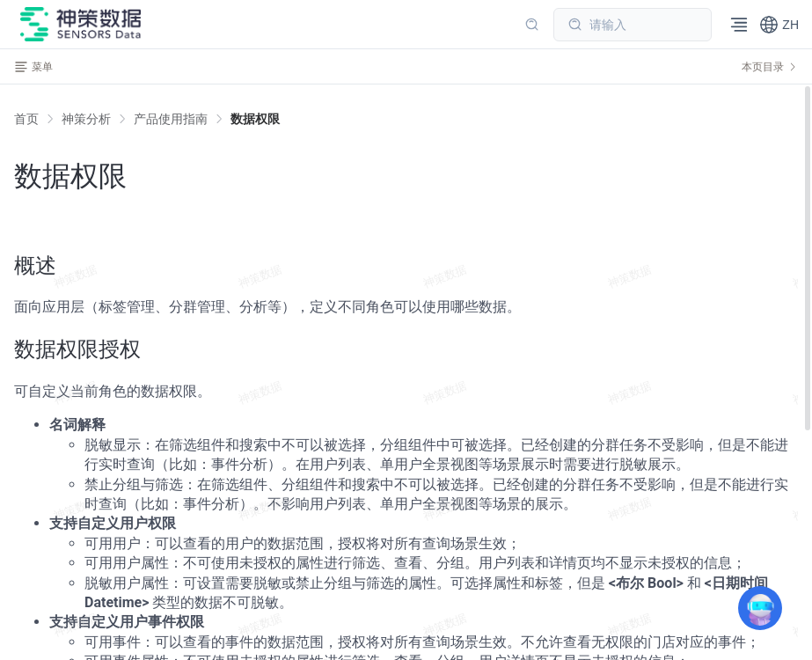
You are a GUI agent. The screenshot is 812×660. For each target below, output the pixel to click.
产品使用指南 (171, 119)
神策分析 (86, 119)
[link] (86, 119)
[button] (779, 25)
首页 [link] (26, 119)
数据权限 (255, 119)
